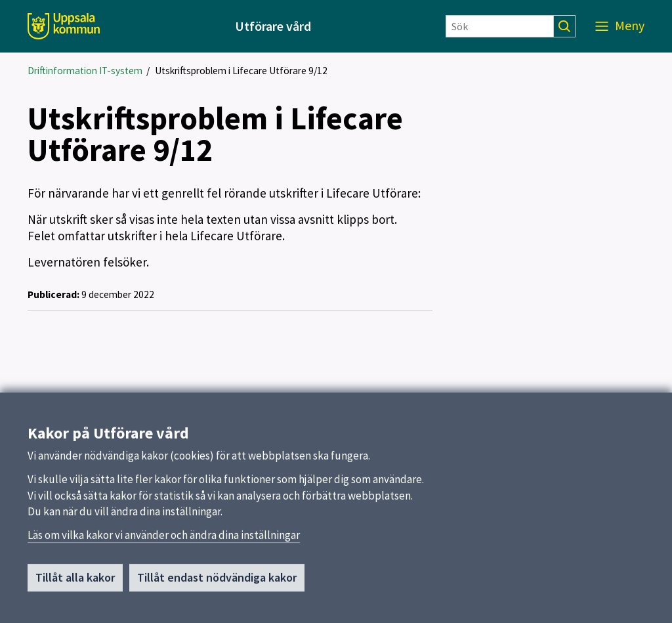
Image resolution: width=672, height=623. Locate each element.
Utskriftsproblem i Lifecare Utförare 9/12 (241, 71)
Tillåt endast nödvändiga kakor (217, 582)
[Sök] (500, 26)
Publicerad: (53, 294)
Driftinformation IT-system (85, 71)
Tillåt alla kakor (75, 582)
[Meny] (620, 26)
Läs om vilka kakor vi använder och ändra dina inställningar (164, 540)
